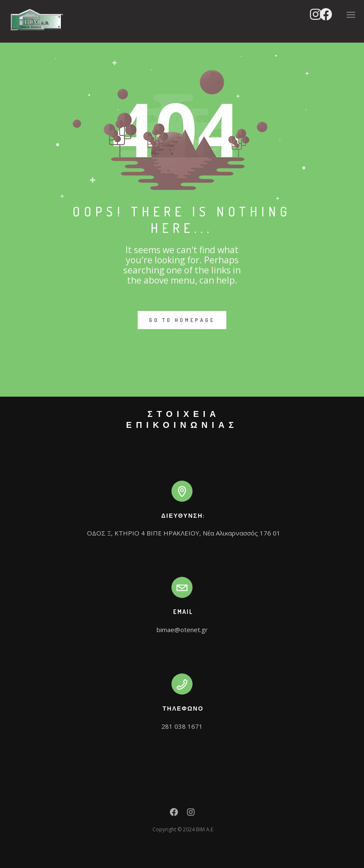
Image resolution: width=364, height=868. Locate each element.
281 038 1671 (182, 726)
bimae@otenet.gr (182, 630)
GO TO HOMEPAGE (182, 320)
